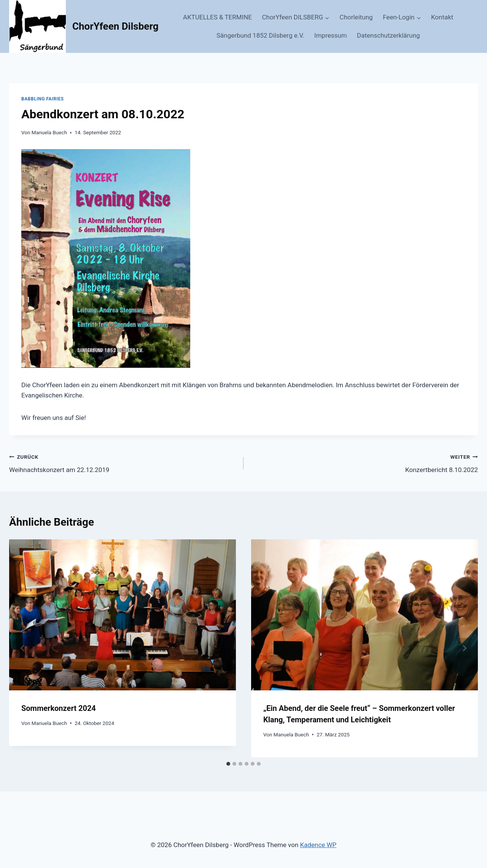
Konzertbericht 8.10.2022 (364, 463)
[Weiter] (464, 648)
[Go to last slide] (23, 648)
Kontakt (442, 17)
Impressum (331, 35)
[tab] (228, 764)
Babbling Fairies (43, 99)
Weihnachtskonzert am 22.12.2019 (123, 463)
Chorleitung (356, 17)
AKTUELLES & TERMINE (217, 17)
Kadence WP (318, 845)
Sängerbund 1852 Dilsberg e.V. (260, 35)
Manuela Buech (49, 132)
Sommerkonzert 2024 (59, 708)
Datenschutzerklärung (388, 35)
